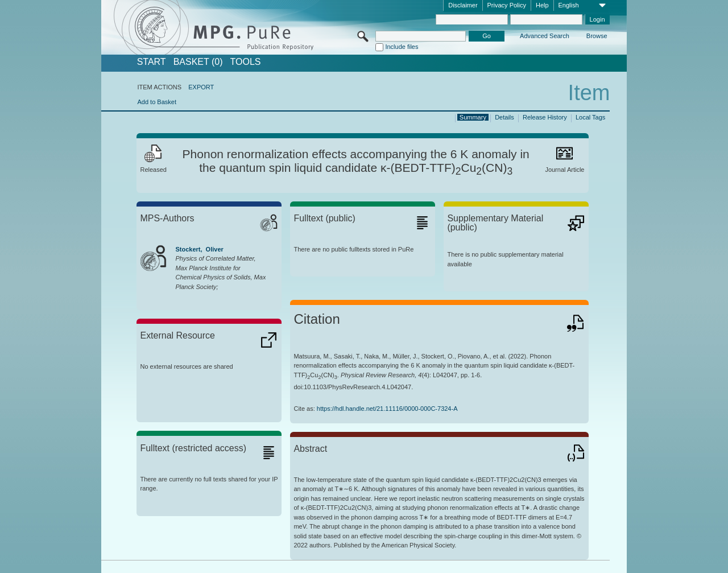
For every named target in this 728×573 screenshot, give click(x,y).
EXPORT (201, 87)
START (152, 62)
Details (504, 117)
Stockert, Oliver (199, 249)
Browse (597, 36)
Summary (473, 117)
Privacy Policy (507, 5)
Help (542, 5)
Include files (402, 47)
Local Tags (590, 117)
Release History (545, 117)
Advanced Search (545, 36)
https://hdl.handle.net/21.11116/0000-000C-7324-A (387, 409)
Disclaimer (463, 5)
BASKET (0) (198, 62)
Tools (246, 62)
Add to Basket (157, 102)
